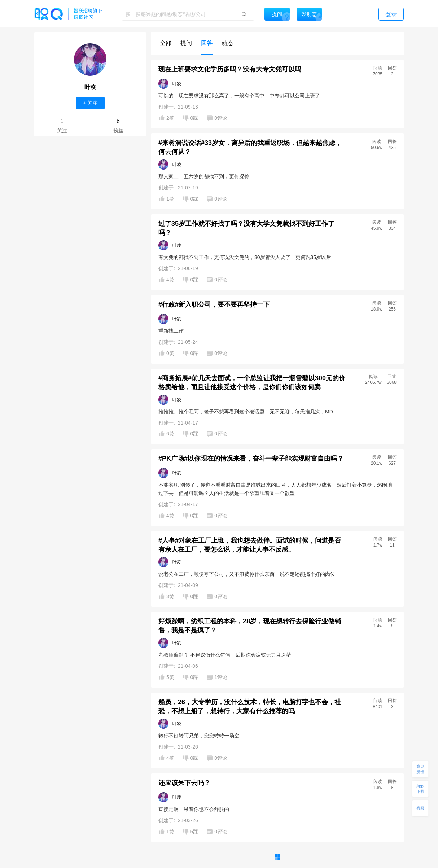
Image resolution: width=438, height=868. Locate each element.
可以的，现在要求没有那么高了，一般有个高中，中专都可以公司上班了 (239, 96)
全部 (166, 43)
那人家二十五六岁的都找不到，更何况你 (204, 176)
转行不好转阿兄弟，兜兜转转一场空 (199, 736)
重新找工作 (171, 331)
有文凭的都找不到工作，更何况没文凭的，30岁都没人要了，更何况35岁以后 (245, 257)
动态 (227, 43)
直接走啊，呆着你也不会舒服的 (194, 809)
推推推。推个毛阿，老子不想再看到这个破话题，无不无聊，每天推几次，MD (246, 412)
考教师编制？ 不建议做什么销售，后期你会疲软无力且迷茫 (225, 655)
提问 (186, 43)
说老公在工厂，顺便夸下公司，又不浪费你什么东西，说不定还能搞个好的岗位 (247, 574)
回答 (207, 43)
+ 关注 (90, 103)
